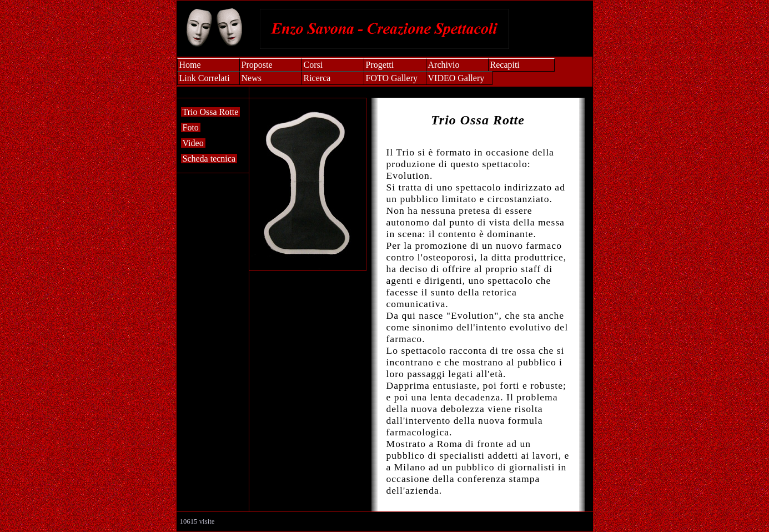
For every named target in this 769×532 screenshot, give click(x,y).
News (252, 78)
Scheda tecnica (209, 159)
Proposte (257, 65)
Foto (191, 127)
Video (193, 143)
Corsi (313, 65)
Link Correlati (205, 78)
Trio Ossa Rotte (211, 112)
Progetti (380, 65)
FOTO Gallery (392, 78)
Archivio (444, 65)
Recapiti (505, 65)
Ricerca (317, 78)
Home (190, 65)
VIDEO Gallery (456, 78)
